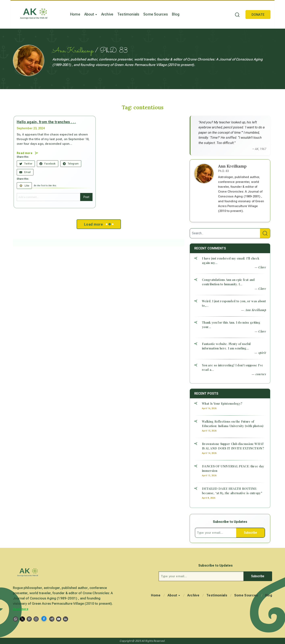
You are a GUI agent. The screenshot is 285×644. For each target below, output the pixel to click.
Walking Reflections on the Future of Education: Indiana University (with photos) (233, 424)
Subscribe (250, 533)
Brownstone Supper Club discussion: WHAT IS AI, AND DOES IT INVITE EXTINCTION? (233, 446)
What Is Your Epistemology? (222, 403)
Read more (21, 609)
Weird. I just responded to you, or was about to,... (234, 303)
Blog (176, 14)
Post (86, 197)
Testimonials (128, 14)
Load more (99, 224)
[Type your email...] (216, 533)
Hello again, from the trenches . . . (46, 122)
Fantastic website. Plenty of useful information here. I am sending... (226, 346)
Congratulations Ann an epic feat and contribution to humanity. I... (228, 282)
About (91, 14)
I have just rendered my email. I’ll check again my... (231, 261)
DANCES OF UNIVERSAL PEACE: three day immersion (233, 468)
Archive (107, 14)
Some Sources (156, 14)
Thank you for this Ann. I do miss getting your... (231, 325)
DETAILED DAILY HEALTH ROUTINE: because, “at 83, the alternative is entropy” (232, 491)
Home (75, 14)
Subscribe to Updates (230, 522)
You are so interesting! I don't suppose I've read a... (232, 367)
